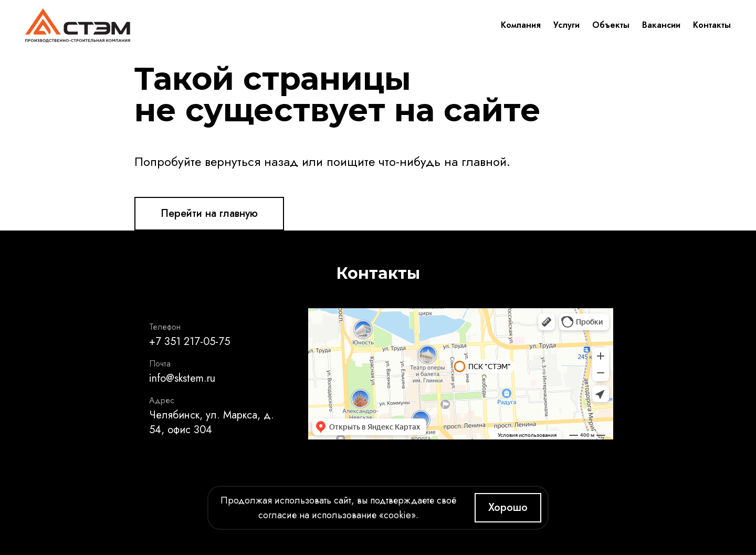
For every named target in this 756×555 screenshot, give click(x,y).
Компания (521, 25)
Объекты (611, 25)
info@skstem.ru (182, 378)
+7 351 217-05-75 (190, 342)
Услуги (566, 25)
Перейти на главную (209, 213)
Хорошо (508, 507)
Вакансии (661, 25)
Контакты (712, 25)
